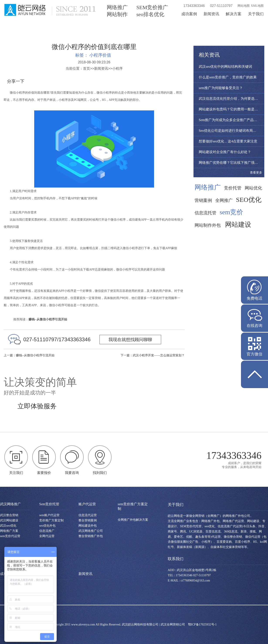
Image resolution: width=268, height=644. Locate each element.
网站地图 (244, 6)
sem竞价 (231, 212)
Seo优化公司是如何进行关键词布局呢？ (229, 131)
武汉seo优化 (8, 526)
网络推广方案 (9, 531)
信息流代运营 (88, 515)
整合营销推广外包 (91, 536)
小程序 (117, 68)
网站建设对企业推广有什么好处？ (225, 152)
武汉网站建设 (9, 520)
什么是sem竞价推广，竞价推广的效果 (228, 77)
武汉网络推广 (10, 504)
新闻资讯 (211, 14)
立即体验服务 (37, 406)
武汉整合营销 (9, 515)
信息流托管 (205, 213)
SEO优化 (249, 200)
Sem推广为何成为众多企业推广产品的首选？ (233, 120)
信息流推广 (47, 531)
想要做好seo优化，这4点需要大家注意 (228, 141)
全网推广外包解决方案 (133, 520)
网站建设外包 (88, 526)
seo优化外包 (47, 526)
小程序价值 (100, 55)
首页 (87, 68)
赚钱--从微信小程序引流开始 (35, 355)
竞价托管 (233, 188)
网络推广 (117, 7)
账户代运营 (87, 504)
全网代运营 (47, 536)
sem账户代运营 (49, 515)
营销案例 (203, 200)
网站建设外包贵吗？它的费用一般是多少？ (232, 109)
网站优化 (253, 188)
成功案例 (189, 14)
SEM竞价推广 (152, 7)
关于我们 (256, 14)
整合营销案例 (88, 520)
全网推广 (224, 200)
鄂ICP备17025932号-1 (202, 625)
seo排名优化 (150, 14)
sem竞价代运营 (10, 536)
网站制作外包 (208, 225)
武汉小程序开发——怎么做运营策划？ (159, 355)
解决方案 (234, 14)
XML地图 (257, 6)
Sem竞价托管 (49, 504)
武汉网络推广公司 (91, 531)
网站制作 (117, 14)
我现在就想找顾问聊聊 (130, 340)
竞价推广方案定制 (51, 520)
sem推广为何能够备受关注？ (221, 88)
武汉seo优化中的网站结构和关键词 (225, 67)
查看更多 (256, 173)
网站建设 (238, 225)
